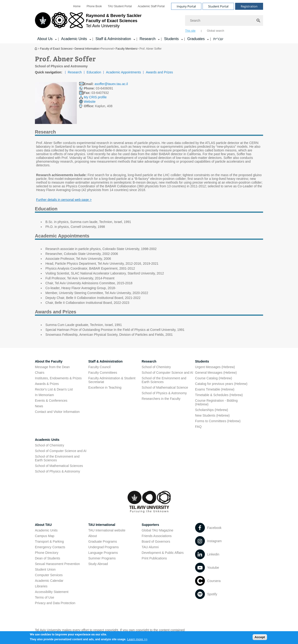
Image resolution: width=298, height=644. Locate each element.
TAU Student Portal (120, 6)
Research (75, 72)
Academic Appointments (123, 72)
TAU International (102, 525)
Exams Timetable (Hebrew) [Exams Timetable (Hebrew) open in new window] (215, 389)
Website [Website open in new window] (90, 102)
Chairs (40, 373)
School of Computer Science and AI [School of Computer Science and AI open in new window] (168, 373)
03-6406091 (98, 88)
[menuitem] (77, 6)
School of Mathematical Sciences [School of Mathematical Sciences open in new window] (59, 466)
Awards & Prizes (47, 384)
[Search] (224, 21)
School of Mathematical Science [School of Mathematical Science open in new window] (165, 387)
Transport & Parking (49, 541)
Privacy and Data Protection (55, 603)
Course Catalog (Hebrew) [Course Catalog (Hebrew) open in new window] (214, 378)
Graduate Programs (103, 541)
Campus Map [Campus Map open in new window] (45, 536)
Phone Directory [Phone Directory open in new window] (47, 553)
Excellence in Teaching (105, 387)
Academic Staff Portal (151, 6)
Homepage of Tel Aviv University (36, 49)
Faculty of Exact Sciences (56, 49)
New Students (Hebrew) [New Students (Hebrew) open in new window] (212, 415)
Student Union (45, 569)
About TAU (43, 525)
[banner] (149, 22)
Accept (260, 638)
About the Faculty (49, 361)
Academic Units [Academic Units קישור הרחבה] (74, 39)
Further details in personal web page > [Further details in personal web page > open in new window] (64, 200)
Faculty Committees (103, 373)
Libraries (41, 586)
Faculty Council (99, 367)
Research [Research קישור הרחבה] (148, 39)
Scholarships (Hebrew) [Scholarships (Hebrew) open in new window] (212, 410)
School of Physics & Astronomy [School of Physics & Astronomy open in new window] (164, 393)
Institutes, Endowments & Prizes (58, 378)
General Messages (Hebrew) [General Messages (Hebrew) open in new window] (216, 373)
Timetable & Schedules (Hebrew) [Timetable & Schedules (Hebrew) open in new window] (219, 395)
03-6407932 (96, 93)
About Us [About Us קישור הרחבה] (45, 39)
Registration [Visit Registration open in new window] (249, 6)
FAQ (198, 427)
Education (94, 72)
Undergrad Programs (103, 547)
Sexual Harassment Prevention (57, 564)
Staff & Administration (105, 361)
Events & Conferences (51, 401)
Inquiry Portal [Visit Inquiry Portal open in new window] (186, 6)
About (93, 536)
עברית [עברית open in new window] (218, 39)
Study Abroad (98, 564)
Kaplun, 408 (98, 106)
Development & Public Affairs (163, 553)
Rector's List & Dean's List (54, 389)
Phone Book (94, 6)
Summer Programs (102, 558)
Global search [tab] (216, 31)
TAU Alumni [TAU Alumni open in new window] (150, 547)
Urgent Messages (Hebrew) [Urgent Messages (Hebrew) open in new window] (215, 367)
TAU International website (107, 530)
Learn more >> (137, 641)
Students (202, 361)
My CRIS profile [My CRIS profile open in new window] (95, 97)
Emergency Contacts (50, 547)
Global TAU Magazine (158, 530)
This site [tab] (190, 31)
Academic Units (47, 440)
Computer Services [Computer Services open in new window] (49, 575)
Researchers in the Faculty (161, 399)
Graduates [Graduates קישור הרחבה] (196, 39)
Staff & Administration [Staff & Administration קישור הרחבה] (113, 39)
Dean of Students (47, 558)
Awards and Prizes (159, 72)
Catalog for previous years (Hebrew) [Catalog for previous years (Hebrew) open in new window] (221, 384)
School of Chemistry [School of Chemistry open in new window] (156, 367)
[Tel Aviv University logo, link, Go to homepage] (88, 22)
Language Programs (103, 553)
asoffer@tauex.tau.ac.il (111, 84)
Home (77, 6)
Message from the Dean (52, 367)
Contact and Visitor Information (57, 412)
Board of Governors (156, 541)
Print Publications (154, 558)
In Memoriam (44, 395)
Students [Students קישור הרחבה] (171, 39)
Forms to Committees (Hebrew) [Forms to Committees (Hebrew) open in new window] (218, 421)
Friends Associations (157, 536)
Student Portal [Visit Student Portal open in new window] (218, 6)
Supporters (151, 525)
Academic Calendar (49, 581)
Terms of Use (44, 597)
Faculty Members (126, 49)
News (39, 406)
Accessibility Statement (52, 592)
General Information (87, 49)
